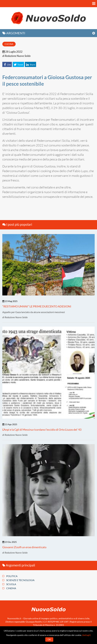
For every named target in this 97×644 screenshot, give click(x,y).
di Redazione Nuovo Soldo (16, 56)
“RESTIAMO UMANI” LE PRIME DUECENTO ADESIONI (37, 306)
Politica (10, 576)
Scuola (9, 584)
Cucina (9, 44)
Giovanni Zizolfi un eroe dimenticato (24, 547)
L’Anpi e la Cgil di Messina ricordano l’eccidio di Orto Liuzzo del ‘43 (42, 430)
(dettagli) (86, 635)
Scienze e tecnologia (18, 580)
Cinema (9, 588)
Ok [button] (49, 639)
